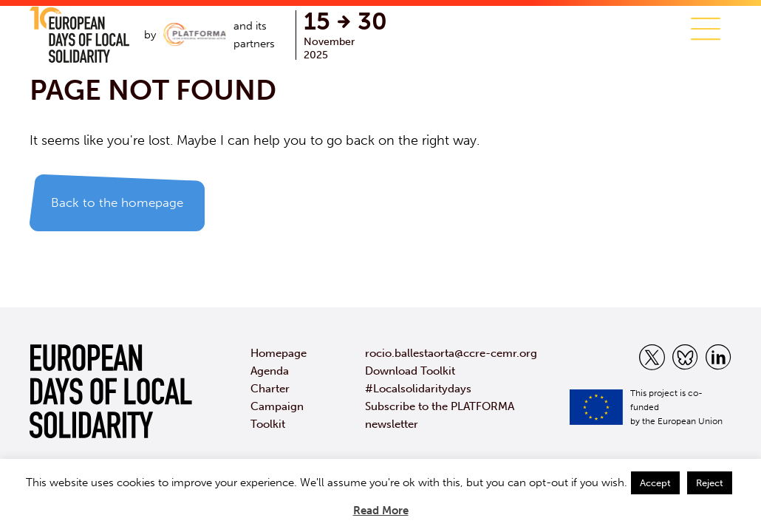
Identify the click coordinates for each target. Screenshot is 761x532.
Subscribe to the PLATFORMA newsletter (440, 415)
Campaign (277, 406)
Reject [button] (710, 483)
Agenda (270, 371)
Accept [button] (655, 483)
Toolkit (268, 424)
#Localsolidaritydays (418, 389)
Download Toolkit (410, 371)
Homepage (279, 353)
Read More (381, 511)
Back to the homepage (117, 202)
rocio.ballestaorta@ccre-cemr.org (451, 353)
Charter (270, 389)
